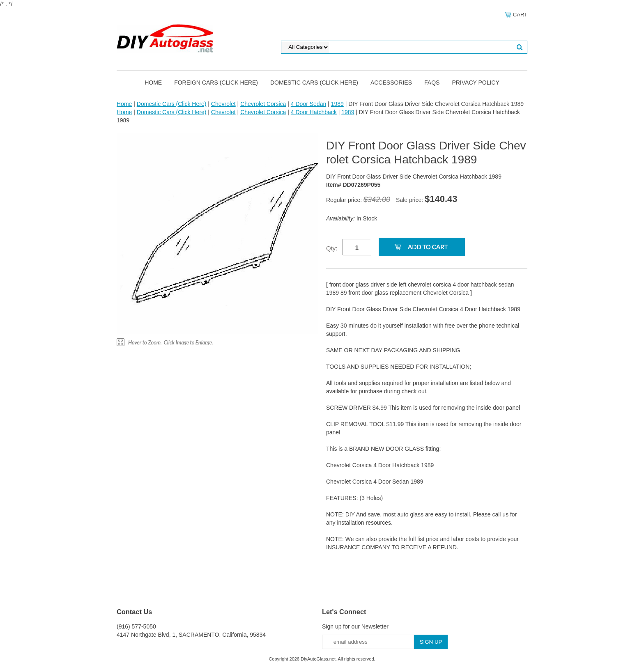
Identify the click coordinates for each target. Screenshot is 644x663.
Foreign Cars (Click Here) (216, 83)
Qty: (332, 248)
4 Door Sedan (308, 104)
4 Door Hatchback (314, 112)
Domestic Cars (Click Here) (314, 83)
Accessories (391, 83)
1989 (337, 104)
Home (153, 83)
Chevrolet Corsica (263, 104)
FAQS (432, 83)
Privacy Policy (475, 83)
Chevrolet (223, 104)
